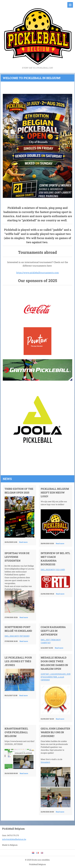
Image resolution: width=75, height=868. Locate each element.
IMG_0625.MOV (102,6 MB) (53, 570)
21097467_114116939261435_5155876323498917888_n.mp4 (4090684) (56, 677)
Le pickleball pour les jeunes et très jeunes (18, 661)
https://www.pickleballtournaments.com (37, 273)
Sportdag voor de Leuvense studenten (17, 557)
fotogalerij (45, 762)
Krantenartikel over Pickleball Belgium (16, 732)
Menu (70, 5)
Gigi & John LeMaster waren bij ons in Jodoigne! (55, 732)
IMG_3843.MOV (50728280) (17, 636)
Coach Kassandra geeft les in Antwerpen (53, 631)
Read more (23, 542)
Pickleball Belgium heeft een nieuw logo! (55, 493)
